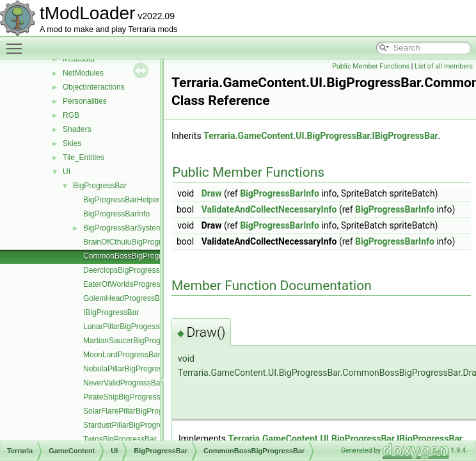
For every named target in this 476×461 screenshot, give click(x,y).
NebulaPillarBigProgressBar (131, 369)
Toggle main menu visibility (17, 43)
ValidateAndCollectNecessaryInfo (269, 209)
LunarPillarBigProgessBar (127, 327)
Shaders (77, 129)
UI (67, 172)
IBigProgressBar (111, 312)
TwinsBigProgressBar (120, 439)
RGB (71, 115)
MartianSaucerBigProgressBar (135, 341)
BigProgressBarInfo (116, 214)
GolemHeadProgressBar (125, 298)
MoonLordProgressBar (122, 355)
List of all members (444, 66)
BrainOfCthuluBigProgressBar (134, 242)
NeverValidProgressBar (123, 383)
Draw (212, 193)
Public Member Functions (371, 66)
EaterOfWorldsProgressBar (130, 284)
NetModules (83, 73)
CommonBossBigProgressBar (134, 256)
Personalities (85, 101)
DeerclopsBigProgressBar (127, 270)
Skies (72, 143)
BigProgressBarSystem (123, 228)
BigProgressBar (100, 186)
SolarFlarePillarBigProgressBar (136, 411)
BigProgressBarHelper (121, 200)
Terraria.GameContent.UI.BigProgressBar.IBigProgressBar (321, 136)
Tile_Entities (83, 158)
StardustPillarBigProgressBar (133, 425)
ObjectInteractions (94, 87)
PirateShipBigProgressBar (128, 397)
